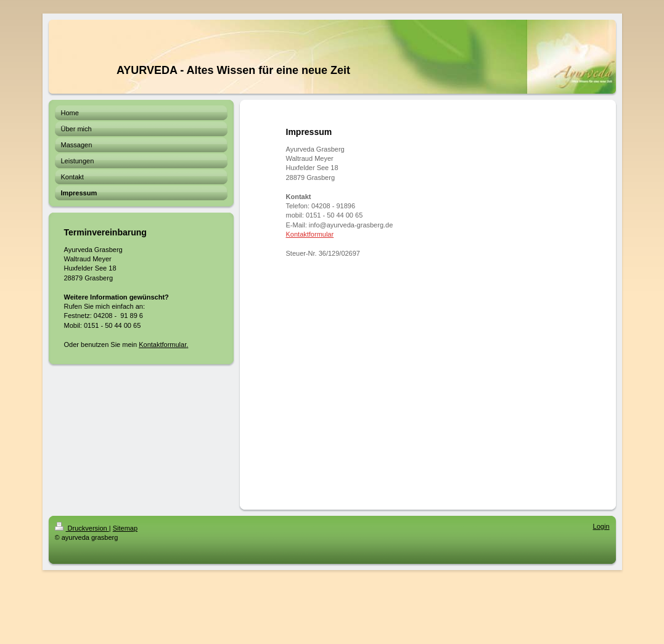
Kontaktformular (162, 344)
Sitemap (125, 528)
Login (601, 526)
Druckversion (82, 528)
